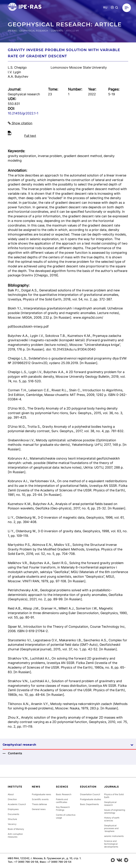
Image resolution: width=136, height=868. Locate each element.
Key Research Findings (63, 809)
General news (39, 809)
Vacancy (12, 824)
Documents (13, 814)
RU (105, 8)
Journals (111, 787)
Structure (12, 819)
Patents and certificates (62, 801)
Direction (12, 799)
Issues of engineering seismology (115, 811)
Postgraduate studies (90, 799)
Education (88, 787)
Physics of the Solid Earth (114, 796)
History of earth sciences (112, 819)
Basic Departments (89, 804)
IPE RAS (12, 31)
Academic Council (17, 804)
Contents (57, 31)
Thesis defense (39, 804)
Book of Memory (16, 829)
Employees (13, 809)
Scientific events (40, 799)
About (11, 794)
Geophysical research (34, 31)
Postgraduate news (41, 794)
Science (62, 787)
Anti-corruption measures (15, 835)
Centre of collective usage (66, 816)
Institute (15, 787)
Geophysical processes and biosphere (111, 828)
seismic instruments (114, 836)
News (36, 787)
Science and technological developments (111, 844)
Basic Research (64, 794)
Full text (30, 136)
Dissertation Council (90, 794)
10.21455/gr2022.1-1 (23, 113)
